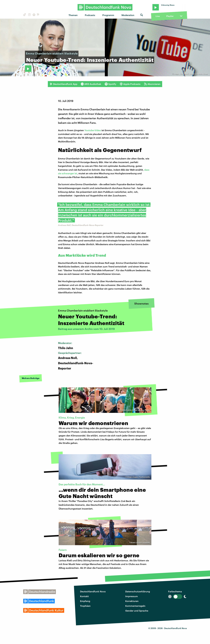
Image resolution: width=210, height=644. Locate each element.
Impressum (132, 596)
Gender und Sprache (137, 611)
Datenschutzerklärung (138, 591)
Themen (73, 15)
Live (158, 16)
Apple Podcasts (130, 84)
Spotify (110, 84)
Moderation (128, 15)
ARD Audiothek (91, 84)
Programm (108, 15)
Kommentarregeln (135, 606)
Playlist (170, 16)
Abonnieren (152, 84)
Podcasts (90, 15)
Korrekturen (132, 601)
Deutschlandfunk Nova (93, 591)
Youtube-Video (93, 130)
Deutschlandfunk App (63, 84)
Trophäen (85, 606)
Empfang (85, 601)
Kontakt (84, 596)
